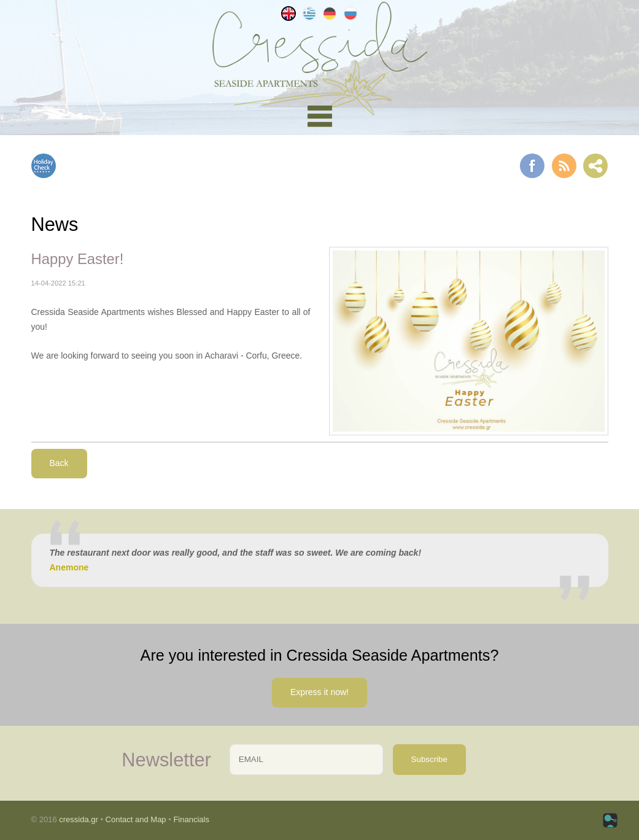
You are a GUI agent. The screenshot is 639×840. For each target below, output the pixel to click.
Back (59, 463)
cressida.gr (79, 819)
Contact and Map (136, 819)
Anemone (69, 567)
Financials (191, 819)
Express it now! (319, 692)
